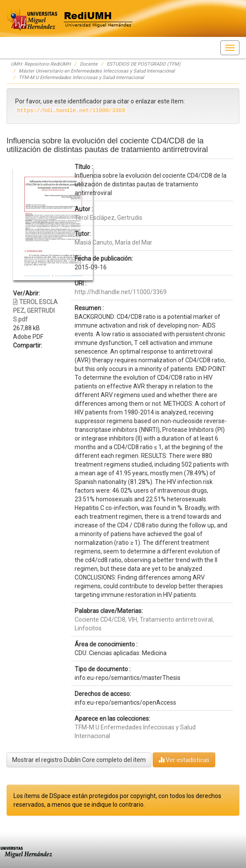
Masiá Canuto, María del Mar (113, 242)
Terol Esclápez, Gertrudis (108, 218)
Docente (89, 64)
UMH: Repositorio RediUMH (41, 64)
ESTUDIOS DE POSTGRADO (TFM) (144, 64)
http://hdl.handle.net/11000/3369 (121, 292)
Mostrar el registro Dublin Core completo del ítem (79, 760)
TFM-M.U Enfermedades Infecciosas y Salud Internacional (81, 78)
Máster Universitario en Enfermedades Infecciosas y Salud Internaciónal (97, 71)
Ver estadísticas (184, 760)
